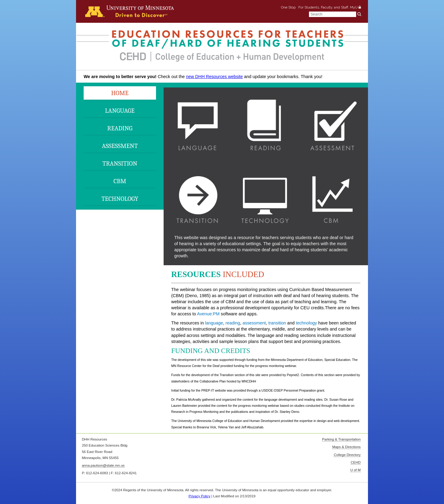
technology (307, 323)
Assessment (120, 146)
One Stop (288, 7)
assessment (254, 323)
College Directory (347, 455)
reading (233, 323)
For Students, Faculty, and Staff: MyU (328, 7)
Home (120, 93)
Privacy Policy (199, 496)
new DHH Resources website (214, 77)
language (214, 323)
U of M (356, 470)
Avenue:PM (208, 314)
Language (120, 111)
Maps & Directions (346, 447)
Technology (120, 199)
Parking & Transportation (341, 439)
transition (277, 323)
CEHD (356, 462)
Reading (120, 128)
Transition (120, 163)
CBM (120, 181)
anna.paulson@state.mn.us (103, 465)
